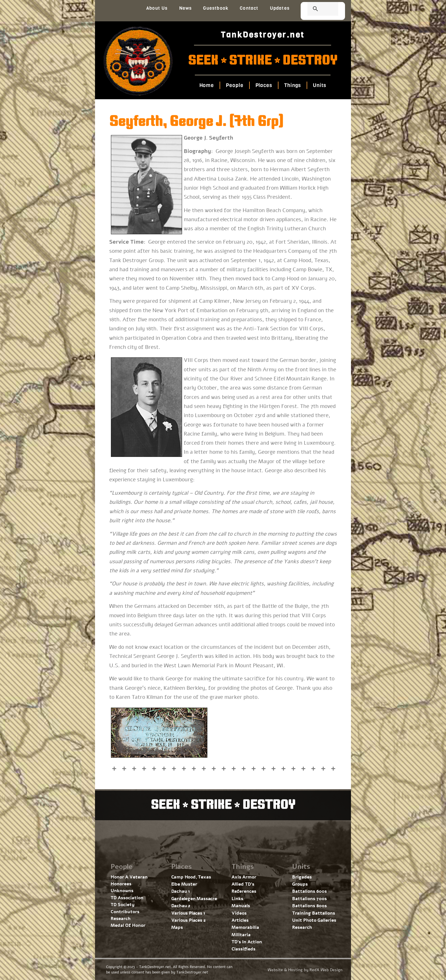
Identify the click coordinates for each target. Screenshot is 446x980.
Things (293, 85)
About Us (157, 8)
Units (320, 85)
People (235, 85)
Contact (249, 8)
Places (264, 85)
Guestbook (216, 8)
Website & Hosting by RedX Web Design (305, 970)
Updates (280, 8)
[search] (316, 9)
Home (207, 85)
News (186, 8)
